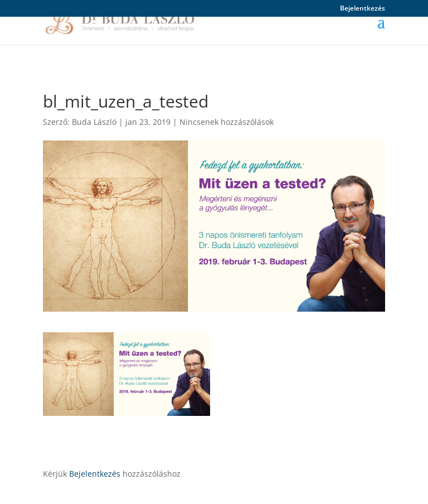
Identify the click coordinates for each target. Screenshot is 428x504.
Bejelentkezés (363, 9)
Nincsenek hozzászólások (227, 122)
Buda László (94, 122)
